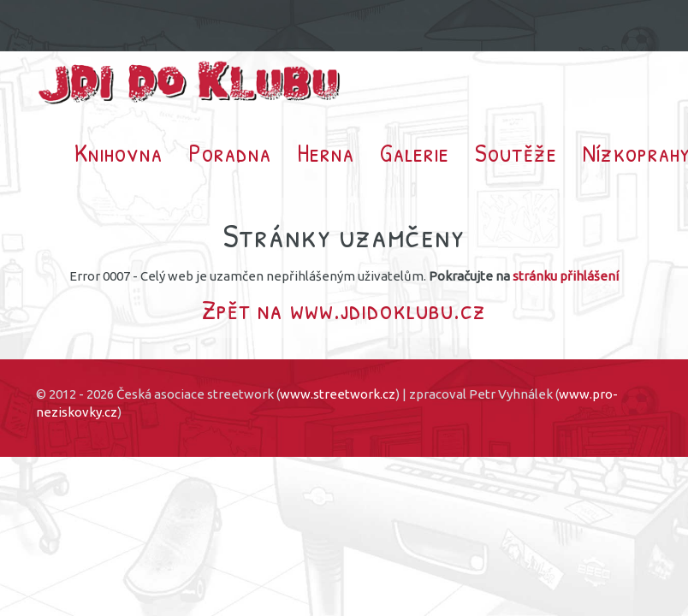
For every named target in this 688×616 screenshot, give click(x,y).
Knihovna (119, 152)
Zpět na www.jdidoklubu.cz (344, 309)
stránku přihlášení (566, 276)
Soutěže (516, 152)
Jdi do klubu (190, 83)
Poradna (230, 152)
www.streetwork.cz (338, 394)
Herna (326, 152)
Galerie (415, 152)
